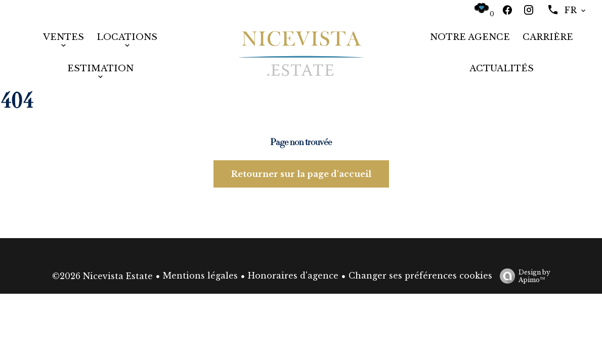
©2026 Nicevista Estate (102, 276)
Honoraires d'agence (293, 276)
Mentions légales (200, 276)
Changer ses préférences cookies (420, 276)
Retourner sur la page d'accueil (301, 174)
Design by (523, 276)
